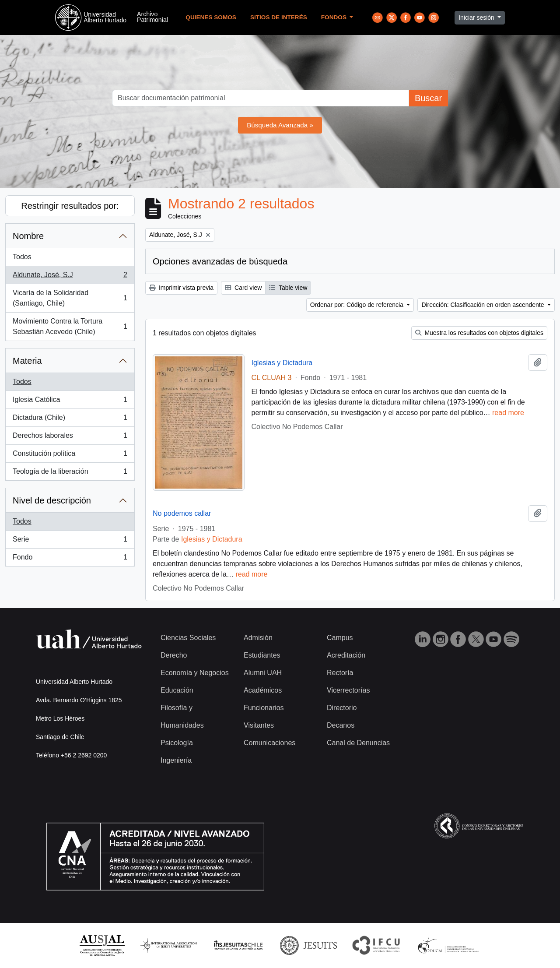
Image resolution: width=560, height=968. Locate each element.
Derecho (174, 655)
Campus (340, 638)
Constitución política (70, 455)
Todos (22, 257)
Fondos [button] (335, 17)
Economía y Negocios (195, 673)
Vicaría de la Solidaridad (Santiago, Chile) (70, 298)
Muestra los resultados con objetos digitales (479, 333)
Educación (177, 690)
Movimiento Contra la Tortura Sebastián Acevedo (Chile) (70, 326)
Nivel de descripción (52, 500)
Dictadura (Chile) (70, 419)
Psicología (177, 743)
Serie (70, 541)
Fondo (70, 559)
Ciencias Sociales (188, 638)
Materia (27, 361)
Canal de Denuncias (358, 743)
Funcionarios (264, 708)
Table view (288, 288)
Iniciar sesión (477, 18)
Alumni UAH (263, 673)
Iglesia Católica (70, 401)
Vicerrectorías (348, 690)
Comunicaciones (269, 743)
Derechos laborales (70, 437)
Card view (243, 288)
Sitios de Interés (279, 17)
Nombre (28, 236)
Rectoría (340, 673)
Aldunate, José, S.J (70, 277)
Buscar (428, 98)
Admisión (258, 638)
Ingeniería (176, 760)
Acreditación (346, 655)
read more (508, 413)
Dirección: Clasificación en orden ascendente (483, 305)
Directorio (342, 708)
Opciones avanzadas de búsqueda (220, 261)
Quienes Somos (211, 17)
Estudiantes (262, 655)
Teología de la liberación (70, 473)
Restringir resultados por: (70, 206)
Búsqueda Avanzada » (280, 125)
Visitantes (259, 725)
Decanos (341, 725)
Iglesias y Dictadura (282, 363)
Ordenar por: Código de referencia (358, 305)
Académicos (263, 690)
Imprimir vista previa (181, 288)
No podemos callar (182, 513)
